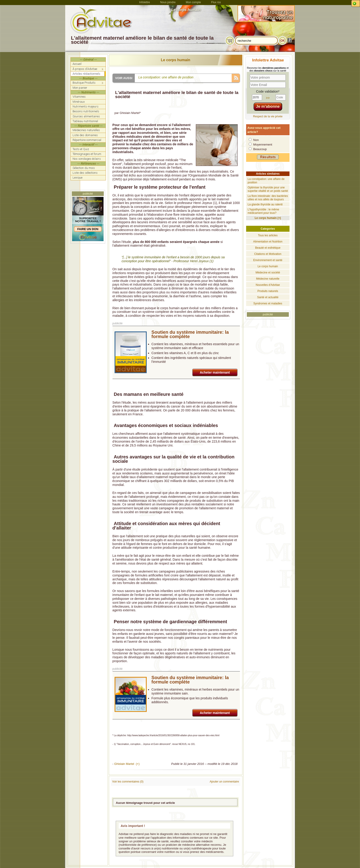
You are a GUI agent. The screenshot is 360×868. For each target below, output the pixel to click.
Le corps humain (176, 60)
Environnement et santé (268, 260)
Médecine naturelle (268, 279)
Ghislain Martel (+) (127, 764)
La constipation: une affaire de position (166, 77)
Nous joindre (168, 2)
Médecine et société (268, 273)
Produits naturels (268, 291)
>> (268, 98)
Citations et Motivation (268, 254)
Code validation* (268, 91)
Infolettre (145, 2)
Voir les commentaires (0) (128, 782)
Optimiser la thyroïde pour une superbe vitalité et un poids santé (268, 189)
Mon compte (193, 2)
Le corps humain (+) (268, 218)
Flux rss (216, 2)
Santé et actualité (268, 297)
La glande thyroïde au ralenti (265, 204)
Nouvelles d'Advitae (268, 285)
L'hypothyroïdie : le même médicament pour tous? (263, 211)
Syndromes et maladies (268, 303)
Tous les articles (268, 235)
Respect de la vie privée (268, 116)
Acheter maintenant (215, 372)
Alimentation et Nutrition (268, 242)
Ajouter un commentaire (224, 782)
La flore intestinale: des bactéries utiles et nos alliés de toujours (268, 198)
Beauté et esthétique (268, 248)
